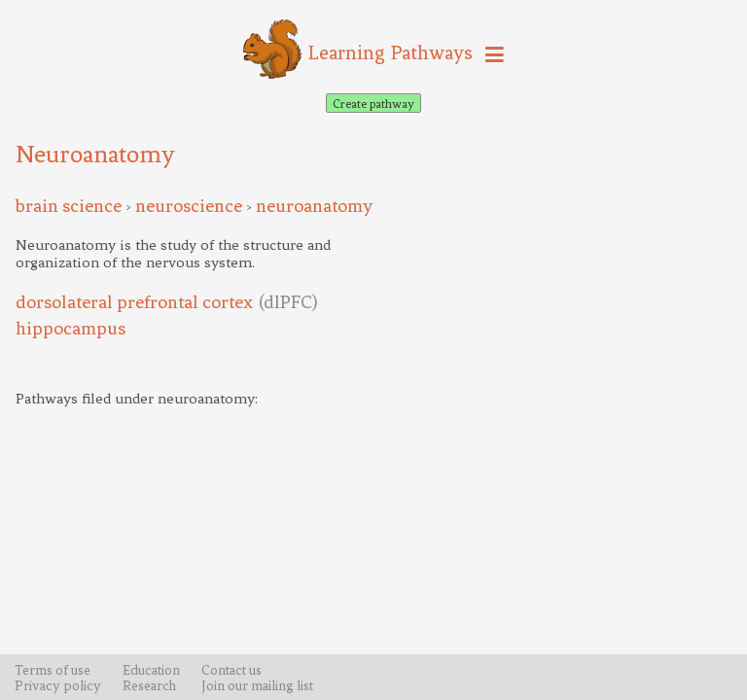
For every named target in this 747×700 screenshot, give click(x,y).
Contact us (231, 670)
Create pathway (373, 104)
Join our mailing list (257, 685)
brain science (69, 206)
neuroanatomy (314, 206)
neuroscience (189, 206)
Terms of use (53, 670)
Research (149, 685)
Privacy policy (58, 685)
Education (151, 670)
